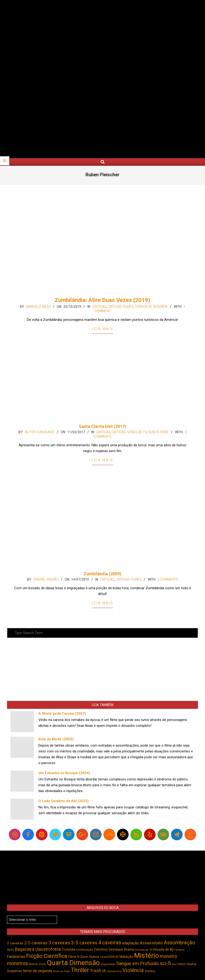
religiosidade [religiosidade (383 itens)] (108, 964)
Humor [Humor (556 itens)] (94, 957)
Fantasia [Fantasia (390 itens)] (179, 950)
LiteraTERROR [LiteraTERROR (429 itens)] (109, 957)
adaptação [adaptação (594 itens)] (130, 943)
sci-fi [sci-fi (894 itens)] (165, 963)
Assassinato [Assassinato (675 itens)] (151, 943)
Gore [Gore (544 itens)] (84, 957)
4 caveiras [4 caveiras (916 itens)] (110, 943)
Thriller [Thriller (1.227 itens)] (80, 970)
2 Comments (168, 579)
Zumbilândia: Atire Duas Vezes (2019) (102, 300)
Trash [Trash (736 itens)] (96, 971)
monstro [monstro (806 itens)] (169, 956)
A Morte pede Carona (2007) (62, 713)
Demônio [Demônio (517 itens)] (101, 950)
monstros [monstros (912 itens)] (17, 963)
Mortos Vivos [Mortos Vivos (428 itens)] (37, 964)
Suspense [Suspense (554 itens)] (15, 971)
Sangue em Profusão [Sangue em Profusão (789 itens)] (138, 964)
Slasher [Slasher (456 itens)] (191, 964)
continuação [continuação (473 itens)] (85, 949)
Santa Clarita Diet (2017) (102, 426)
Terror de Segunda (151, 307)
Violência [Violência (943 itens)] (133, 970)
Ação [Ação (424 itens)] (10, 950)
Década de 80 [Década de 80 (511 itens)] (163, 950)
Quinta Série (158, 432)
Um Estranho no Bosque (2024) (64, 773)
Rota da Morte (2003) (56, 739)
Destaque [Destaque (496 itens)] (116, 949)
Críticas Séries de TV (129, 432)
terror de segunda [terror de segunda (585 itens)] (38, 971)
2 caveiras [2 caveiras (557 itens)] (15, 943)
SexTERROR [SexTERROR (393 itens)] (179, 964)
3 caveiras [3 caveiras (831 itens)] (59, 943)
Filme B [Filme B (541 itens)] (74, 957)
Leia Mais (102, 329)
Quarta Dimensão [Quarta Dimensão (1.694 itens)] (73, 963)
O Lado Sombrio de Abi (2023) (64, 801)
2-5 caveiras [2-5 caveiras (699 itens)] (36, 943)
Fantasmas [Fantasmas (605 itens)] (16, 957)
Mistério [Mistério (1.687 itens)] (147, 956)
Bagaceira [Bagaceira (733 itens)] (24, 949)
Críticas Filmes (121, 307)
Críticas (99, 307)
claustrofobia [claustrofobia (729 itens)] (48, 949)
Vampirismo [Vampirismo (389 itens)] (114, 971)
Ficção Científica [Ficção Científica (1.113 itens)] (47, 956)
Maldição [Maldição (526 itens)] (126, 957)
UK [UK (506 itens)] (104, 971)
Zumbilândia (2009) (102, 574)
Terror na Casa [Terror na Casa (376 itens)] (61, 971)
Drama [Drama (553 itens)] (129, 949)
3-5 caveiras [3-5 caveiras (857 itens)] (84, 943)
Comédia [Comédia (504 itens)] (68, 949)
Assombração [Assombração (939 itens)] (179, 943)
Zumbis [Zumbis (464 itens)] (150, 971)
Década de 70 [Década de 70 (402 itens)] (143, 950)
